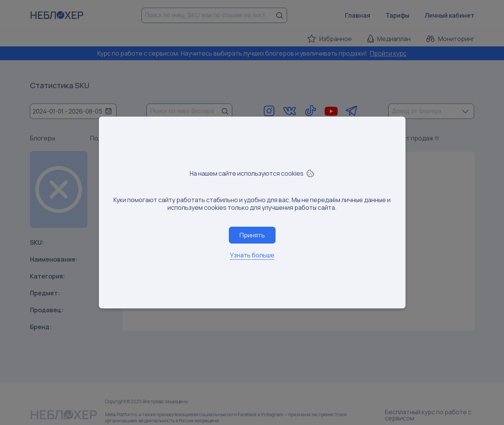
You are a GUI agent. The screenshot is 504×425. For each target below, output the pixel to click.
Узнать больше (252, 255)
